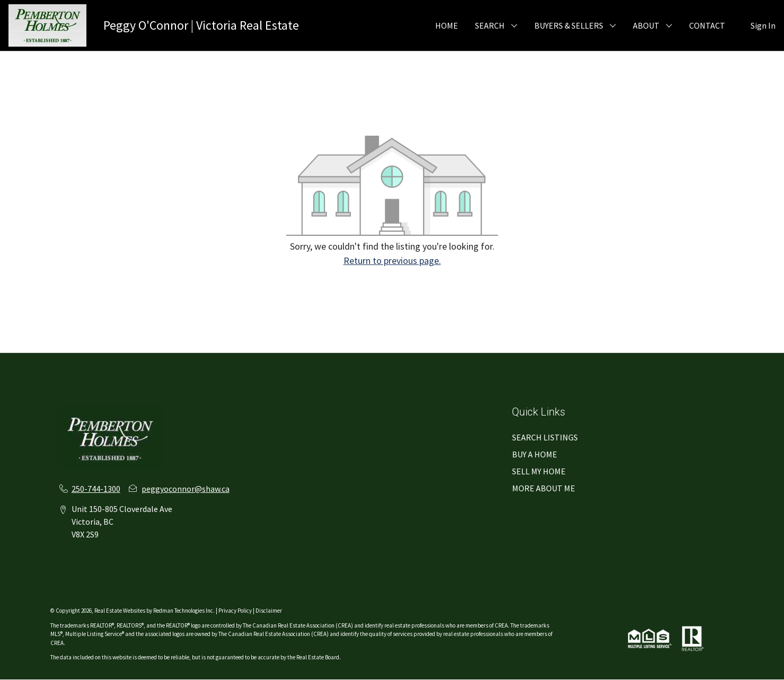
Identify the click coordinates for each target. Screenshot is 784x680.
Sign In (763, 25)
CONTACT (707, 25)
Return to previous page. (392, 260)
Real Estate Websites (120, 611)
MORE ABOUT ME (544, 488)
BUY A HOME (535, 454)
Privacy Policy (235, 611)
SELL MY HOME (539, 471)
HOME (447, 25)
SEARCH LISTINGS (545, 437)
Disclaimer (269, 611)
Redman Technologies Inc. (184, 611)
